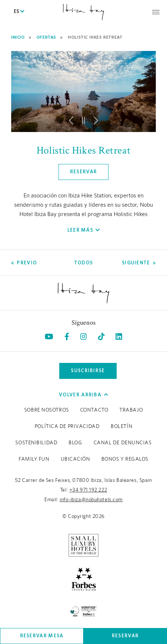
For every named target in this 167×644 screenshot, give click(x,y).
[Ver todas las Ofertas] (84, 263)
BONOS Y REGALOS (125, 459)
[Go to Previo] (24, 263)
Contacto (94, 410)
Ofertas (46, 37)
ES (19, 12)
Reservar (125, 636)
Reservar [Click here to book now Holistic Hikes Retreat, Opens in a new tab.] (83, 172)
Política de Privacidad (67, 426)
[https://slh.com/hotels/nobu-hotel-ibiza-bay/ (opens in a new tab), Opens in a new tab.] (83, 545)
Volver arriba (83, 395)
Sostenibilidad (36, 443)
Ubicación (75, 459)
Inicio (18, 37)
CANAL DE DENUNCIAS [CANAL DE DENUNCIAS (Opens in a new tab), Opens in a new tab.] (123, 443)
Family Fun (34, 459)
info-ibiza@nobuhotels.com (91, 500)
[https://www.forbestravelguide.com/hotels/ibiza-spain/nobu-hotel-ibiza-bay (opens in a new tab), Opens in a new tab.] (83, 579)
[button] (71, 120)
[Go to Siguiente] (139, 263)
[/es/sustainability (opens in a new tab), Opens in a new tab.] (83, 610)
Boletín (122, 426)
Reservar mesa (42, 636)
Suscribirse (88, 371)
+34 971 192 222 (88, 490)
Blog (75, 443)
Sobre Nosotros (47, 410)
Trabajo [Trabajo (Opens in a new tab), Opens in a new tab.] (131, 410)
